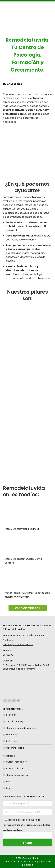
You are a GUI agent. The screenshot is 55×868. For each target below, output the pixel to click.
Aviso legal (34, 861)
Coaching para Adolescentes (21, 728)
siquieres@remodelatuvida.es (18, 645)
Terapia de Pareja (15, 721)
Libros (9, 782)
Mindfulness (12, 735)
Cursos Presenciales (16, 762)
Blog (8, 788)
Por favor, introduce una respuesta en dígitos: (26, 825)
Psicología (11, 715)
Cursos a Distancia (16, 768)
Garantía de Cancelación (16, 861)
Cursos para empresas (18, 775)
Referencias (12, 741)
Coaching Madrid (15, 748)
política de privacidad (29, 820)
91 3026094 (9, 655)
